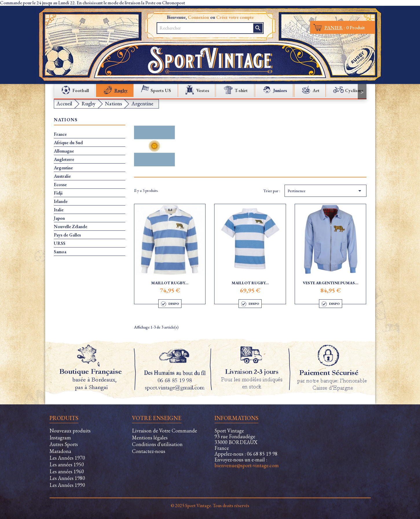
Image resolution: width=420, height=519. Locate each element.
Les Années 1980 (67, 478)
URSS (60, 243)
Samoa (60, 252)
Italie (59, 210)
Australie (62, 176)
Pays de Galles (67, 235)
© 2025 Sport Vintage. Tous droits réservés (210, 506)
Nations (66, 120)
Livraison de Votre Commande (165, 431)
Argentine (63, 168)
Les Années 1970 (67, 458)
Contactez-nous (149, 451)
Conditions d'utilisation (157, 444)
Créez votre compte (235, 17)
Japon (59, 218)
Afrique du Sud (68, 143)
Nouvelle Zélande (70, 227)
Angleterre (64, 159)
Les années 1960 (67, 471)
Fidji (58, 193)
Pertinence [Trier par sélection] (325, 191)
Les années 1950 (67, 464)
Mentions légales (150, 438)
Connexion (198, 17)
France (60, 134)
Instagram (60, 438)
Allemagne (64, 151)
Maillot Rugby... (170, 283)
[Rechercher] (206, 28)
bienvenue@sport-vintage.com (247, 465)
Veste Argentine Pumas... (331, 283)
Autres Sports (64, 444)
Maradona (60, 451)
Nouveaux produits (70, 431)
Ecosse (60, 185)
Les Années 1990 (67, 485)
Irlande (61, 201)
